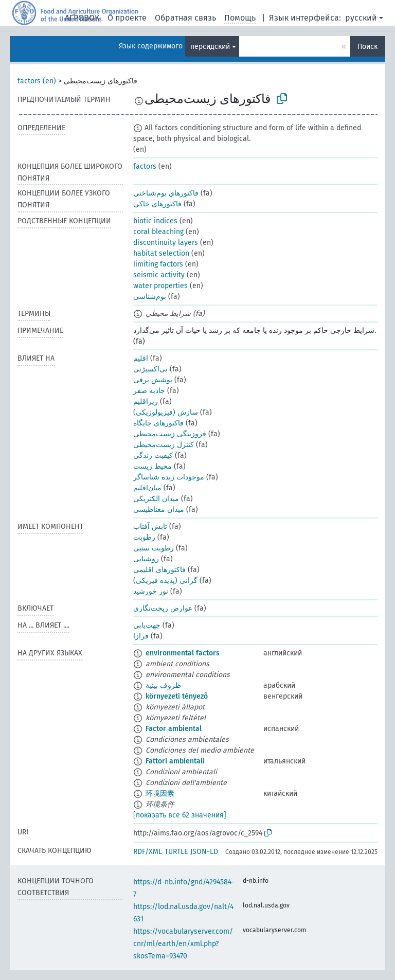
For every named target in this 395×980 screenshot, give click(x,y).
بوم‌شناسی (150, 297)
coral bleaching (158, 232)
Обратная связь (185, 18)
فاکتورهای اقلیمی (159, 570)
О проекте (127, 18)
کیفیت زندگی (153, 456)
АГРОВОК (82, 18)
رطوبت (144, 537)
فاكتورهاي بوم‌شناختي (166, 193)
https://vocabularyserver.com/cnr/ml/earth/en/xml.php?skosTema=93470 (183, 944)
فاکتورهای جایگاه (158, 423)
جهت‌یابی (147, 625)
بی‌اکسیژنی (150, 369)
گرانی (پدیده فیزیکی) (165, 581)
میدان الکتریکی (156, 499)
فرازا (141, 636)
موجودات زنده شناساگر (169, 477)
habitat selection (161, 253)
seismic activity (159, 275)
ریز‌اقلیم (146, 402)
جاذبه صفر (149, 391)
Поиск (367, 47)
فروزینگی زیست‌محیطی (170, 434)
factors (145, 166)
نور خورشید (151, 591)
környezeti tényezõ (177, 696)
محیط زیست (152, 466)
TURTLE (176, 852)
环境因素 (160, 794)
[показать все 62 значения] (180, 815)
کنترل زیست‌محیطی (164, 445)
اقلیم (141, 358)
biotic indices (155, 221)
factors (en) (37, 81)
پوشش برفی (153, 380)
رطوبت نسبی (154, 548)
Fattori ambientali (175, 761)
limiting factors (158, 264)
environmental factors (183, 653)
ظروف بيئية (163, 685)
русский (361, 18)
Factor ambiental (174, 729)
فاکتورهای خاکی (157, 204)
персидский (210, 47)
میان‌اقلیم (147, 488)
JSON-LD (204, 852)
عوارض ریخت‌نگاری (163, 608)
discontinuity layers (166, 243)
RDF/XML (148, 852)
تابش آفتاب (150, 527)
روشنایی (146, 559)
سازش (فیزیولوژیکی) (166, 412)
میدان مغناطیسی (159, 510)
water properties (160, 286)
